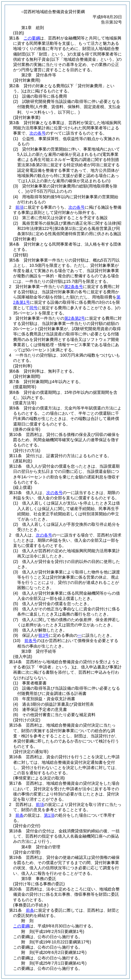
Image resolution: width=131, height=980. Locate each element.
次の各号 (38, 133)
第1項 (49, 815)
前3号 (44, 635)
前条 (20, 815)
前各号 (31, 641)
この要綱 (32, 38)
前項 (20, 207)
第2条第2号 (75, 318)
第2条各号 (74, 287)
